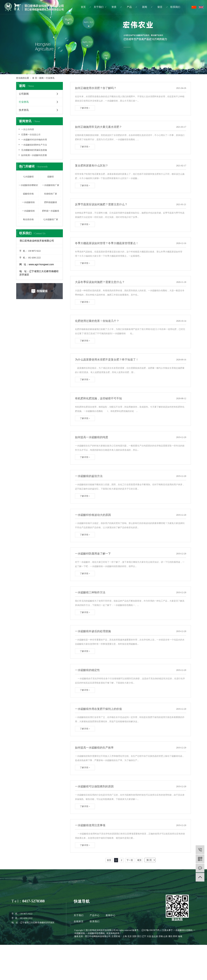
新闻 (145, 7)
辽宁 (144, 936)
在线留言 (79, 921)
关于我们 (99, 7)
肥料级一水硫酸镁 (51, 211)
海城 (180, 936)
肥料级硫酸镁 (51, 202)
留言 (160, 7)
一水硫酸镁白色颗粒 (183, 930)
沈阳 (135, 936)
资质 (114, 7)
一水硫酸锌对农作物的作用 (34, 140)
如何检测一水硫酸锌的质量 (34, 155)
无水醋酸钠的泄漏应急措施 (34, 150)
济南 (161, 936)
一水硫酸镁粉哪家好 (28, 185)
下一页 (130, 860)
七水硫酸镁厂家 (51, 219)
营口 (140, 936)
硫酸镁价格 (28, 194)
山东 (166, 936)
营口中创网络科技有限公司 (98, 936)
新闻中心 (111, 915)
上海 (125, 936)
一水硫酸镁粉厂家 (51, 185)
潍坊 (171, 936)
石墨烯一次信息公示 (31, 135)
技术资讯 (24, 110)
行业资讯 (50, 78)
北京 (130, 936)
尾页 (139, 860)
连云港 (155, 936)
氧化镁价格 (28, 219)
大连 (149, 936)
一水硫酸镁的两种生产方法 (34, 145)
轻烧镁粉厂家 (51, 194)
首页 (83, 7)
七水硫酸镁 (28, 177)
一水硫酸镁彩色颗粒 (95, 933)
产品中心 (95, 915)
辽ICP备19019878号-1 (151, 930)
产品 (129, 7)
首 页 (35, 78)
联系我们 (175, 7)
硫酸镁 (51, 177)
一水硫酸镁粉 (28, 202)
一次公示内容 (27, 129)
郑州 (175, 936)
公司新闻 (24, 94)
